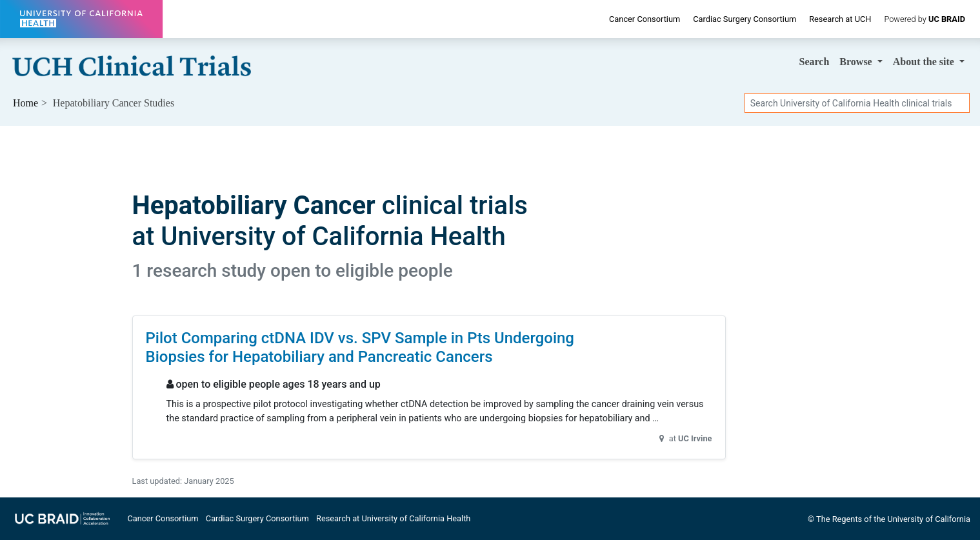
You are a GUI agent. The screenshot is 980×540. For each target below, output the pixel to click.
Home (25, 103)
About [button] (925, 62)
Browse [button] (857, 62)
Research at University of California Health (393, 518)
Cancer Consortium (645, 19)
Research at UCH (840, 19)
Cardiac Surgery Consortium (745, 19)
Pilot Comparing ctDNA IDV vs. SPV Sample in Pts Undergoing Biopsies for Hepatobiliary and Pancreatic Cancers (360, 347)
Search (815, 62)
